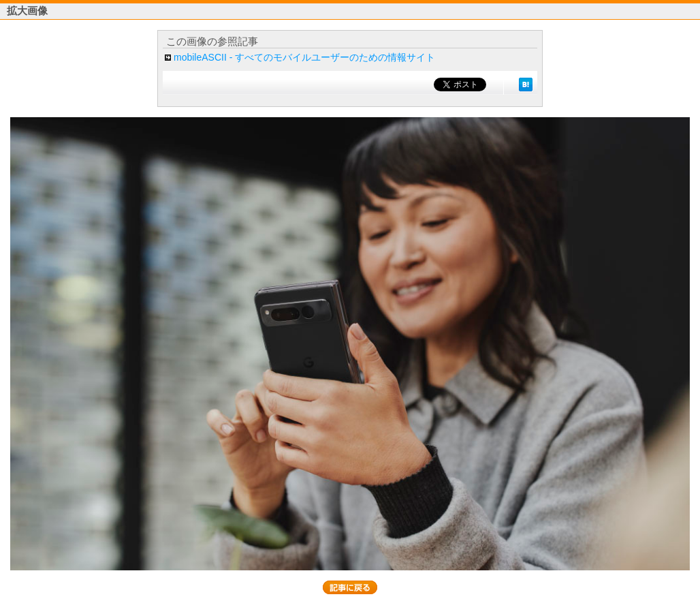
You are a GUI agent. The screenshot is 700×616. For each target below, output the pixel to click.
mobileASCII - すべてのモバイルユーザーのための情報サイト (304, 57)
